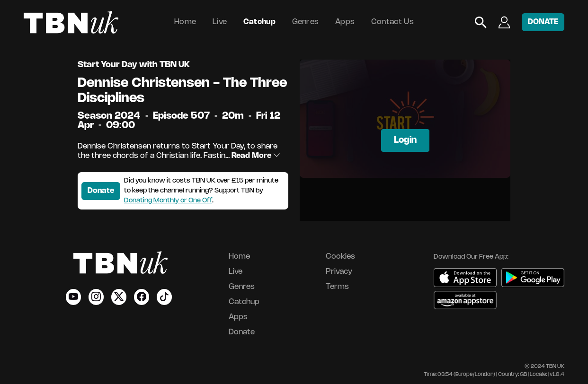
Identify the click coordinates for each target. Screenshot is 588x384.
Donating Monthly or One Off (168, 201)
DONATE (543, 22)
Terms (337, 287)
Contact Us (392, 22)
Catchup (259, 22)
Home (185, 22)
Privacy (339, 272)
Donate (101, 191)
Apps (345, 22)
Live (220, 22)
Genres (306, 22)
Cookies (340, 257)
